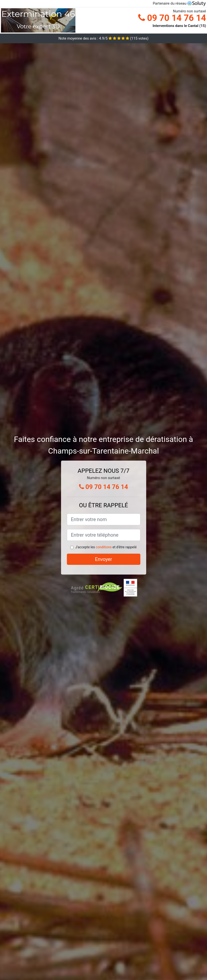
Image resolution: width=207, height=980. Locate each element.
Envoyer (104, 559)
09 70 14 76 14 (172, 18)
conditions (104, 547)
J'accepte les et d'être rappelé (106, 547)
